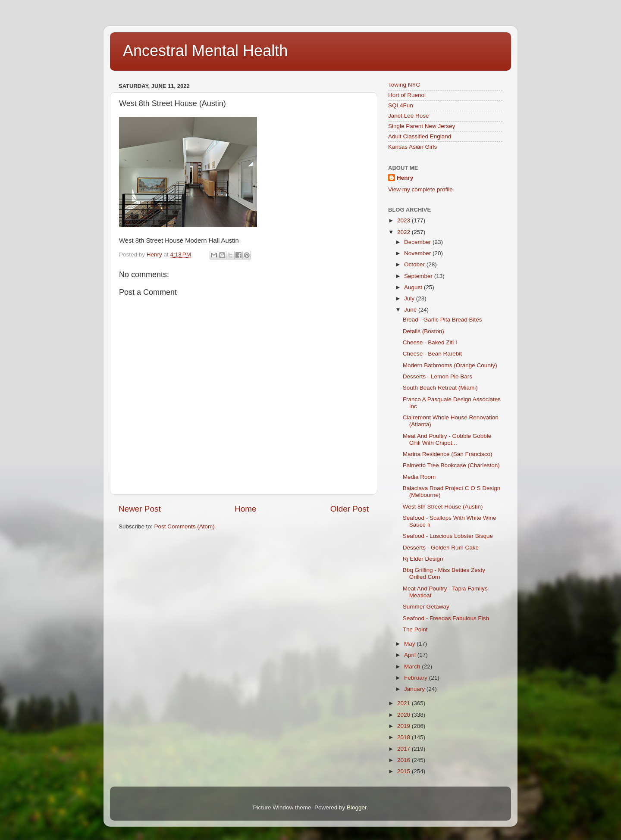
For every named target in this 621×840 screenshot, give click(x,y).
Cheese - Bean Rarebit (432, 354)
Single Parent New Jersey (422, 126)
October (415, 264)
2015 (405, 771)
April (411, 655)
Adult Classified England (420, 136)
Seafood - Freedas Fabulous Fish (446, 618)
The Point (415, 629)
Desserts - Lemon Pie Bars (438, 376)
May (410, 644)
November (418, 253)
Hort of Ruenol (407, 95)
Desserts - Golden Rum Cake (441, 548)
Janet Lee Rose (409, 116)
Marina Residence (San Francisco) (448, 454)
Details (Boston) (423, 331)
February (417, 678)
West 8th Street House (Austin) (443, 507)
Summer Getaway (426, 607)
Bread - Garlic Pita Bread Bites (442, 320)
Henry (405, 178)
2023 (405, 220)
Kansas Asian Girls (412, 147)
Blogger (357, 807)
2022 (405, 232)
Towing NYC (404, 85)
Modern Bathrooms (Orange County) (450, 365)
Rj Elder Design (423, 559)
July (410, 298)
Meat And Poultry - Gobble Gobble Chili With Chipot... (447, 439)
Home (245, 509)
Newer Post (140, 509)
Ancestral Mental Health (205, 51)
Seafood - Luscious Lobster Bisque (448, 536)
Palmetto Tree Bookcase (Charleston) (451, 465)
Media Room (419, 477)
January (415, 689)
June (411, 310)
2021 (405, 703)
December (418, 242)
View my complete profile (420, 189)
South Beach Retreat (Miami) (440, 388)
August (414, 287)
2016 (405, 760)
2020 (405, 715)
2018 (405, 737)
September (419, 276)
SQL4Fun (401, 105)
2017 (405, 749)
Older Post (350, 509)
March (413, 667)
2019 (405, 726)
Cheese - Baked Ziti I (430, 342)
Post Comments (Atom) (185, 526)
